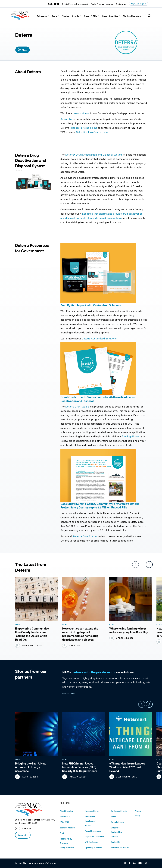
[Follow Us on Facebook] (130, 863)
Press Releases (117, 822)
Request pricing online (84, 128)
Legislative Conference (95, 836)
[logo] (25, 21)
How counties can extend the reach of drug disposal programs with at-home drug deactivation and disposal (80, 634)
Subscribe (66, 119)
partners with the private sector (94, 672)
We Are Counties (132, 16)
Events (75, 16)
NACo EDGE (54, 4)
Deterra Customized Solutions (99, 338)
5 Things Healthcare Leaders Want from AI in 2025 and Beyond (127, 767)
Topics (66, 16)
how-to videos (81, 113)
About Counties (110, 16)
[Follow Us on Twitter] (125, 863)
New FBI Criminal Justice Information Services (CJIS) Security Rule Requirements (80, 767)
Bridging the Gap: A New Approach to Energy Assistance (31, 767)
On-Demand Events (119, 811)
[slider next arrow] (149, 565)
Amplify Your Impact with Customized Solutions (91, 305)
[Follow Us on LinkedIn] (134, 863)
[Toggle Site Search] (149, 16)
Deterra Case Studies (86, 536)
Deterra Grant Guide (77, 406)
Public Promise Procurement (75, 4)
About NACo (90, 16)
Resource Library (92, 811)
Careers (114, 836)
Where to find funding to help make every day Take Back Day (129, 630)
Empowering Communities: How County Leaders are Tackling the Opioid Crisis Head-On (32, 634)
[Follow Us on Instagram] (146, 863)
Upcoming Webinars (93, 847)
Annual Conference (93, 831)
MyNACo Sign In (139, 4)
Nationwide (121, 4)
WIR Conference (92, 842)
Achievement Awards (120, 847)
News (113, 816)
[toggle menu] (48, 16)
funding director (131, 436)
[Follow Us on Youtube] (140, 863)
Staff (62, 833)
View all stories (69, 693)
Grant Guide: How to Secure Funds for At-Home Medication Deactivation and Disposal (98, 399)
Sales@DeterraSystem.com (92, 132)
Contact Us (23, 835)
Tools (55, 16)
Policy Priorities (67, 847)
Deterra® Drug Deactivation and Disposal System (94, 155)
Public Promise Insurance (102, 4)
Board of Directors (68, 827)
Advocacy (42, 16)
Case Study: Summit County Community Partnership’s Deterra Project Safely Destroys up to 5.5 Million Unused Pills (100, 505)
